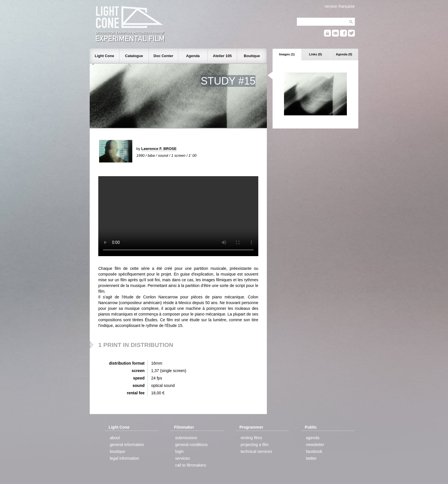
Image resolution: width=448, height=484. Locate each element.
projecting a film (255, 445)
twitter (311, 458)
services (182, 458)
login (179, 451)
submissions (186, 438)
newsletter (315, 445)
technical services (256, 451)
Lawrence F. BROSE (159, 149)
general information (127, 445)
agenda (313, 438)
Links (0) (315, 54)
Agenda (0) (344, 54)
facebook (314, 451)
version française (340, 6)
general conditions (191, 445)
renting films (251, 438)
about (115, 438)
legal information (124, 458)
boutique (117, 451)
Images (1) (287, 54)
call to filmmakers (191, 465)
